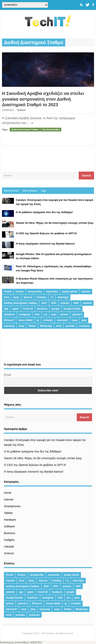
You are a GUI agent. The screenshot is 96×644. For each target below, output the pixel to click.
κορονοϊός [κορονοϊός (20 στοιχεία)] (52, 292)
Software (9, 526)
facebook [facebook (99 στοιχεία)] (42, 309)
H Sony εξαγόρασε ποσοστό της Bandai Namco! (34, 472)
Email (7, 375)
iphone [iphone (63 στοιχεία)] (64, 314)
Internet (9, 500)
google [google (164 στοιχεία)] (55, 309)
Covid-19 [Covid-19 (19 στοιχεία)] (28, 309)
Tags (44, 191)
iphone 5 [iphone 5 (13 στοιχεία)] (77, 314)
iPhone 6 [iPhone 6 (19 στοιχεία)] (9, 320)
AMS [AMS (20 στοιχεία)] (76, 303)
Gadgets (9, 540)
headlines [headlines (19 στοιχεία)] (9, 314)
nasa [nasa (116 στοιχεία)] (75, 320)
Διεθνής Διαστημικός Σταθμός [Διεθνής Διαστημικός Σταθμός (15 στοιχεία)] (21, 303)
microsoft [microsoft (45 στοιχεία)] (62, 320)
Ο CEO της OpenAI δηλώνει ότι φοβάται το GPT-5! (35, 465)
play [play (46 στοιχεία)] (84, 320)
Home (8, 493)
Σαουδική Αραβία (51, 129)
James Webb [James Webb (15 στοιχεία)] (25, 320)
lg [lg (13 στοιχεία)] (38, 320)
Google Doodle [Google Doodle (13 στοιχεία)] (72, 309)
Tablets (8, 513)
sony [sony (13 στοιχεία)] (21, 326)
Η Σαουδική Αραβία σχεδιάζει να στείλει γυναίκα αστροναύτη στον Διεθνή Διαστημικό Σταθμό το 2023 (43, 99)
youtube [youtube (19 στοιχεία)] (70, 326)
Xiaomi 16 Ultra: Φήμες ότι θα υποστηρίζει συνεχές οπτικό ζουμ (43, 458)
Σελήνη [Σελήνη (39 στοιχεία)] (20, 292)
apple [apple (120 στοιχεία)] (15, 309)
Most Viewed (30, 191)
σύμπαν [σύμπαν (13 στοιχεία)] (86, 292)
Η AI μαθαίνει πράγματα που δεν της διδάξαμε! (33, 451)
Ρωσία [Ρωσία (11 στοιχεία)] (8, 292)
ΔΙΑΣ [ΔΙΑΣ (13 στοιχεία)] (44, 303)
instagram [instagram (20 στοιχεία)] (25, 314)
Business (10, 533)
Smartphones (12, 506)
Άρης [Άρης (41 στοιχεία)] (16, 297)
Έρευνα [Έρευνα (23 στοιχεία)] (28, 297)
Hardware (10, 520)
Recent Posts (11, 191)
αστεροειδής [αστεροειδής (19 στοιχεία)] (35, 292)
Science (22, 110)
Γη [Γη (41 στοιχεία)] (52, 297)
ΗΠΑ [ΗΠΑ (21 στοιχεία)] (54, 303)
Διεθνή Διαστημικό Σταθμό (25, 129)
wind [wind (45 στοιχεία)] (59, 326)
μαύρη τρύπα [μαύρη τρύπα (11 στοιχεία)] (70, 292)
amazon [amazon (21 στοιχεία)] (65, 303)
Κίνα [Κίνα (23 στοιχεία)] (7, 297)
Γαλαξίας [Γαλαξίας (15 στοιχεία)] (41, 297)
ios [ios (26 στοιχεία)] (45, 314)
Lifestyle (9, 547)
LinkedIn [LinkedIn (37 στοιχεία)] (48, 320)
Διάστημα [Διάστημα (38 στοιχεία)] (63, 297)
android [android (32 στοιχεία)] (87, 303)
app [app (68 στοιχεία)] (6, 309)
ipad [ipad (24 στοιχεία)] (54, 314)
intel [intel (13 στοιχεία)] (37, 314)
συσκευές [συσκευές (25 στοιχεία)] (84, 326)
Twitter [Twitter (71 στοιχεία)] (32, 326)
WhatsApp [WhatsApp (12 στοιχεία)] (46, 326)
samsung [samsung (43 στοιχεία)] (9, 326)
